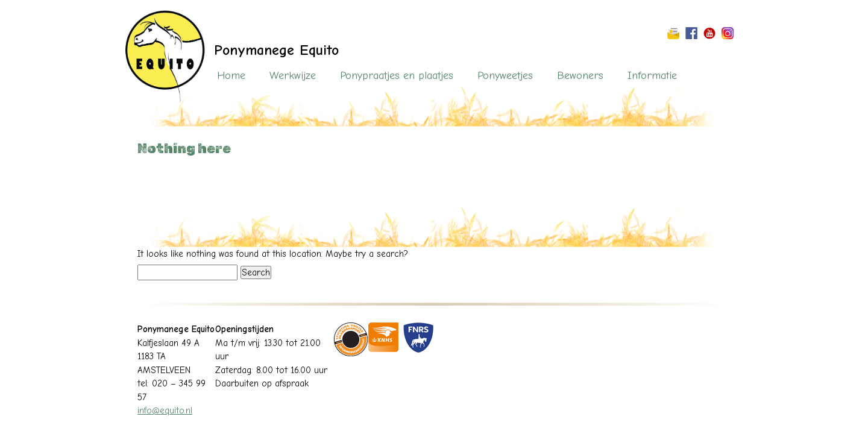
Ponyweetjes (505, 76)
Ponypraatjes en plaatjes (397, 76)
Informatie (652, 76)
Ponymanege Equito (276, 50)
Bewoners (580, 76)
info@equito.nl (165, 410)
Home (231, 76)
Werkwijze (293, 76)
